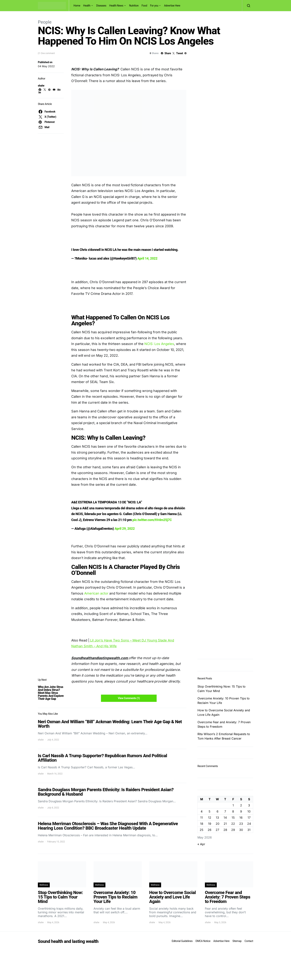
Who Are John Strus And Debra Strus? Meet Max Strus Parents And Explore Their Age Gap (51, 693)
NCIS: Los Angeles (159, 344)
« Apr (201, 844)
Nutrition (134, 6)
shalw (41, 86)
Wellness (44, 885)
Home (77, 6)
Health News (116, 6)
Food (144, 6)
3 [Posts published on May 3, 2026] (249, 805)
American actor (96, 593)
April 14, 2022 (147, 258)
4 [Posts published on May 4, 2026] (202, 811)
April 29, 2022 (125, 529)
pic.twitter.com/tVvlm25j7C (152, 520)
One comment (48, 53)
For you (154, 6)
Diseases (101, 6)
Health (87, 6)
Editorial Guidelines (182, 941)
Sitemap (237, 941)
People (45, 22)
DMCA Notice (203, 941)
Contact (249, 941)
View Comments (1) (129, 698)
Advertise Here (172, 6)
